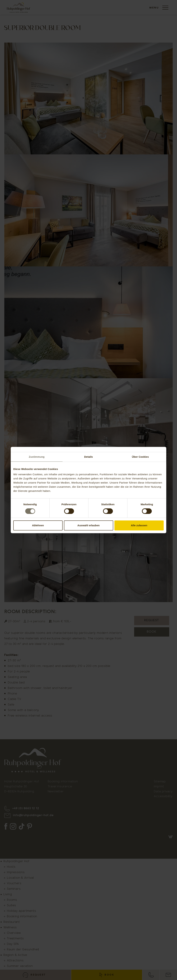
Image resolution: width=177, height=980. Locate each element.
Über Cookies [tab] (140, 457)
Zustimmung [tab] (37, 457)
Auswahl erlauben (88, 525)
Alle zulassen (139, 525)
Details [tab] (88, 457)
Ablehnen (38, 525)
